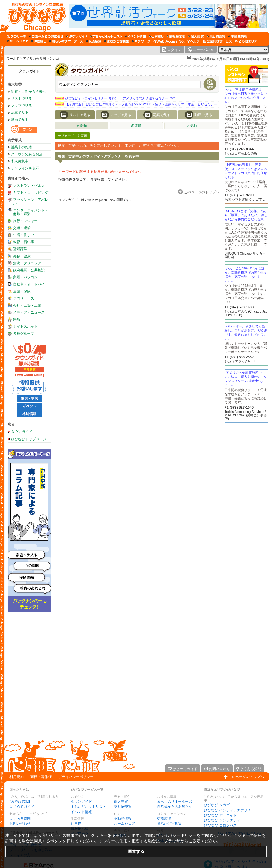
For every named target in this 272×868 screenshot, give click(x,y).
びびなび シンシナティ (222, 820)
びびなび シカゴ (217, 805)
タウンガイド (29, 71)
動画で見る (20, 120)
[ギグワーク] (141, 41)
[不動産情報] (238, 36)
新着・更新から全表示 (28, 91)
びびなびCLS (20, 801)
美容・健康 (22, 256)
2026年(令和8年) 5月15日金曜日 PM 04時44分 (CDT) (231, 59)
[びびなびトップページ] (35, 16)
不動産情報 (123, 819)
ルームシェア (124, 823)
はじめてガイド (22, 807)
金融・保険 (22, 291)
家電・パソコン (25, 277)
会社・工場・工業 (27, 305)
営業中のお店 (21, 147)
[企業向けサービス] (217, 41)
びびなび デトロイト (220, 815)
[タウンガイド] (77, 36)
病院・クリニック (27, 263)
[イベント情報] (135, 36)
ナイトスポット (25, 327)
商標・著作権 (41, 777)
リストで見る (21, 99)
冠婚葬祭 (20, 249)
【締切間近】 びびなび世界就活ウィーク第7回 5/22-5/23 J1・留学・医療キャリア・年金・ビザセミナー (136, 104)
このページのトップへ (246, 777)
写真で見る (20, 113)
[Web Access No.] (169, 41)
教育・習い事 (24, 242)
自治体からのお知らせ (175, 807)
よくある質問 (20, 819)
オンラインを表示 (25, 168)
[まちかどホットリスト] (106, 36)
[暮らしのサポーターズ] (66, 41)
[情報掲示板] (176, 36)
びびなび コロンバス (220, 825)
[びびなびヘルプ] (194, 41)
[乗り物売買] (216, 36)
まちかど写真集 (169, 823)
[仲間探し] (39, 41)
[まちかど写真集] (117, 41)
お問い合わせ (20, 823)
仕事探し (78, 823)
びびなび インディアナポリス (227, 810)
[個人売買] (196, 36)
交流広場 (164, 819)
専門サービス (24, 298)
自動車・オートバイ (29, 284)
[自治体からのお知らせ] (46, 36)
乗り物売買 (123, 807)
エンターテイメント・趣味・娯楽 (31, 212)
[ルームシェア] (17, 41)
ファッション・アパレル (31, 201)
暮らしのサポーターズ (175, 801)
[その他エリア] (246, 41)
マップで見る (21, 106)
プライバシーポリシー (76, 777)
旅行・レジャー (25, 221)
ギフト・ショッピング (31, 193)
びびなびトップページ (29, 439)
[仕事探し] (156, 36)
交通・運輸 (22, 228)
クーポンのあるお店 (27, 154)
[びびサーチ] (17, 36)
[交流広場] (94, 41)
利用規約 (17, 777)
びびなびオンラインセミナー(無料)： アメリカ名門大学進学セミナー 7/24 (115, 98)
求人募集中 (20, 161)
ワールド (13, 59)
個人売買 (121, 801)
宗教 (17, 319)
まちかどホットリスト (88, 807)
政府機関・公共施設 (29, 270)
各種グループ (24, 334)
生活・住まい (24, 235)
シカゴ (54, 59)
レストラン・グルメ (29, 186)
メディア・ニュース (29, 312)
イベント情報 (81, 812)
